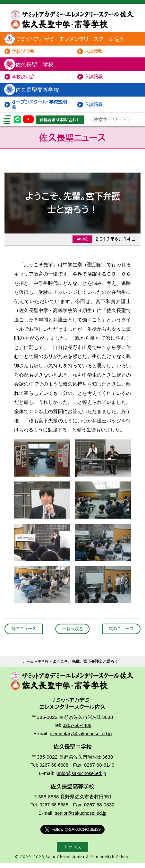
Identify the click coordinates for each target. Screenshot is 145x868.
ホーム (28, 667)
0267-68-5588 (54, 810)
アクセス (72, 852)
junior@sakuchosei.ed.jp (81, 779)
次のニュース (120, 634)
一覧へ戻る (72, 634)
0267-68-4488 (77, 732)
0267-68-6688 (54, 771)
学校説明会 (25, 53)
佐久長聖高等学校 (34, 92)
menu (7, 124)
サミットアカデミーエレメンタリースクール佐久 (69, 40)
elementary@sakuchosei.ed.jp (81, 740)
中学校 (44, 667)
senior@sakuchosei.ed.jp (81, 818)
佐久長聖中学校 (31, 66)
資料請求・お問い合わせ (63, 124)
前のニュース (25, 634)
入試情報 (95, 53)
